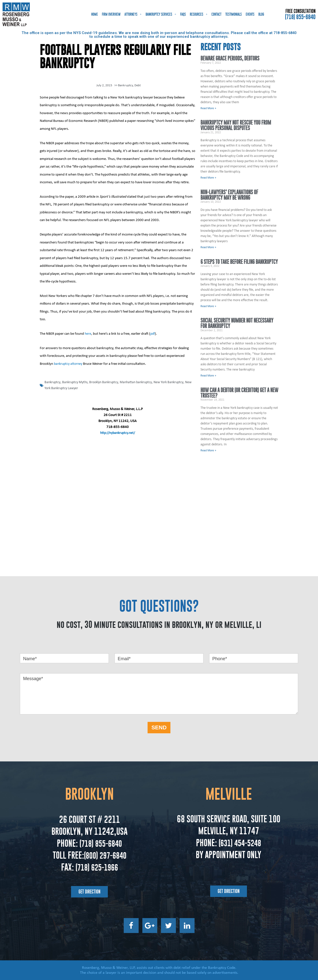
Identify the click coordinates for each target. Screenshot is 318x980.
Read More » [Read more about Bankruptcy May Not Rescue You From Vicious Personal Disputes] (208, 178)
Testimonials (234, 14)
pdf (153, 333)
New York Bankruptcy (177, 382)
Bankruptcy (125, 85)
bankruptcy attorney (69, 363)
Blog (261, 14)
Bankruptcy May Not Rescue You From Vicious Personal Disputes (236, 125)
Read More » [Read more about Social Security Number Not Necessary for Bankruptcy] (208, 376)
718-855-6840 (285, 33)
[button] (89, 891)
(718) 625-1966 (97, 867)
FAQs (183, 14)
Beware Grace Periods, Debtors (230, 58)
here (88, 333)
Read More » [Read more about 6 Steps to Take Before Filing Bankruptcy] (208, 306)
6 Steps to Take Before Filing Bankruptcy (239, 262)
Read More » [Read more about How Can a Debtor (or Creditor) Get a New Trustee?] (208, 451)
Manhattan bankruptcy (142, 382)
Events (250, 14)
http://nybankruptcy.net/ (118, 433)
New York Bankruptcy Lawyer (66, 388)
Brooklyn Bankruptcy (108, 382)
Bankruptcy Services (161, 14)
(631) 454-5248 (239, 842)
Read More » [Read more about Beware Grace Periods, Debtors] (208, 108)
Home (95, 14)
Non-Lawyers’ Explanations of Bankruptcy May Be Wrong (229, 195)
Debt (138, 85)
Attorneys (133, 14)
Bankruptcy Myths (77, 382)
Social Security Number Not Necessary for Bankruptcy (237, 323)
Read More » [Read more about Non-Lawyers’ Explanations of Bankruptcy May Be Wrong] (208, 247)
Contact (216, 14)
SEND (159, 727)
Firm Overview (111, 14)
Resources (199, 14)
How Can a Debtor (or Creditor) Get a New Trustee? (239, 393)
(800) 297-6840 (105, 855)
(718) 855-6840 (300, 17)
